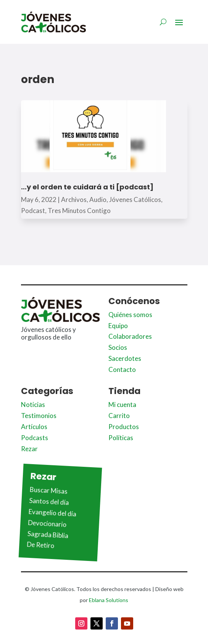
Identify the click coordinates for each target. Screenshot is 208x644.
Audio (98, 199)
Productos (124, 427)
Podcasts (35, 438)
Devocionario (47, 524)
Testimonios (39, 416)
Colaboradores (130, 336)
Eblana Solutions (109, 600)
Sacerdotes (125, 358)
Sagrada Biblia (48, 535)
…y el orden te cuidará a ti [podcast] (87, 187)
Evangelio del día (52, 513)
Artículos (34, 427)
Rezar (29, 449)
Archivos (74, 199)
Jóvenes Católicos (135, 199)
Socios (118, 347)
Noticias (33, 405)
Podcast (33, 211)
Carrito (119, 416)
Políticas (121, 438)
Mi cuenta (122, 405)
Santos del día (49, 501)
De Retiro (40, 545)
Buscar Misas (48, 490)
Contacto (122, 369)
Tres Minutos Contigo (79, 211)
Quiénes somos (130, 315)
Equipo (118, 326)
